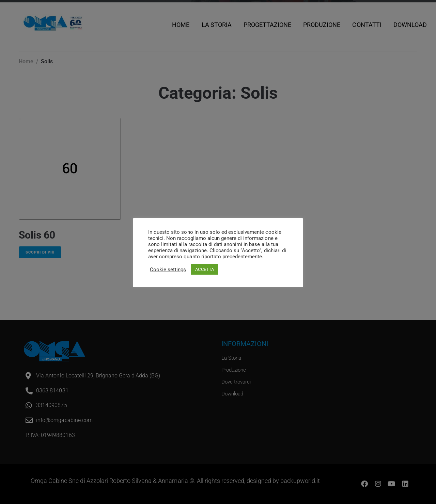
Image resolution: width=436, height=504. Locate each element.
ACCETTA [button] (204, 269)
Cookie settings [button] (168, 270)
